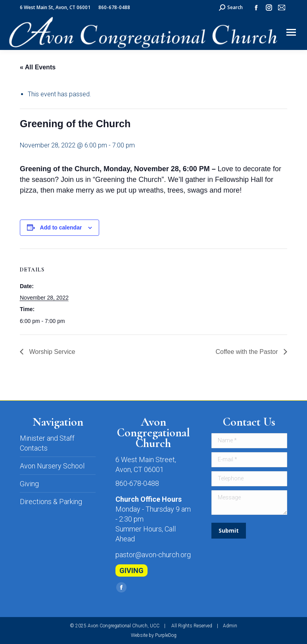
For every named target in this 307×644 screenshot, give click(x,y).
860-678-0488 (137, 483)
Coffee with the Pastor (248, 352)
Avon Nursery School (52, 466)
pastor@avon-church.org (153, 555)
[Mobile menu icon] (291, 32)
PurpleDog (166, 635)
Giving (29, 484)
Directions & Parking (51, 502)
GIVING (131, 570)
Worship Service (51, 352)
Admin (230, 626)
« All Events (38, 67)
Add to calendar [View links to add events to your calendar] (61, 227)
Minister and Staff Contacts (47, 443)
